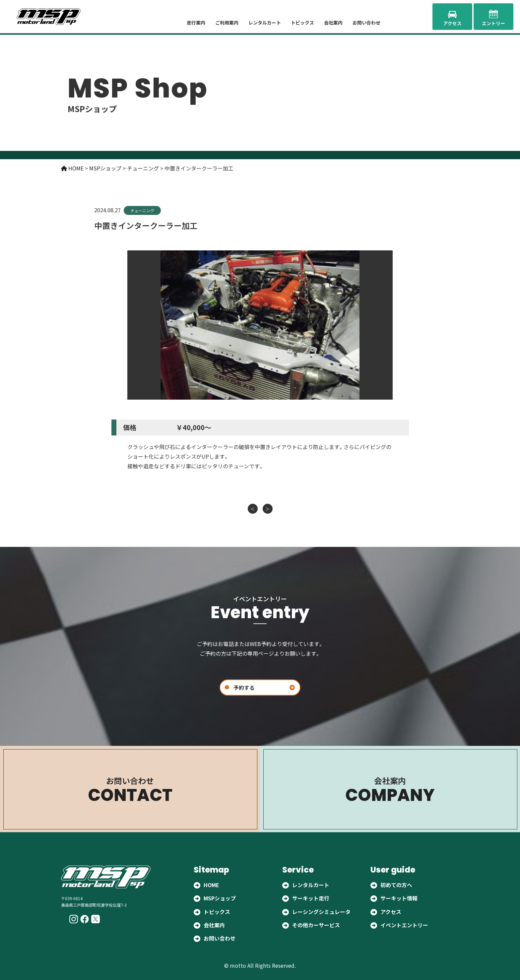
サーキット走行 (311, 898)
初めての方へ (396, 885)
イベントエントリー (404, 925)
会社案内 (333, 23)
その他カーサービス (316, 925)
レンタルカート (265, 23)
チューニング (142, 210)
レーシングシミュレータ (321, 912)
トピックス (302, 23)
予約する (244, 687)
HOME (211, 885)
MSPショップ (220, 898)
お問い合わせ (366, 23)
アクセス (391, 912)
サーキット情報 (399, 898)
